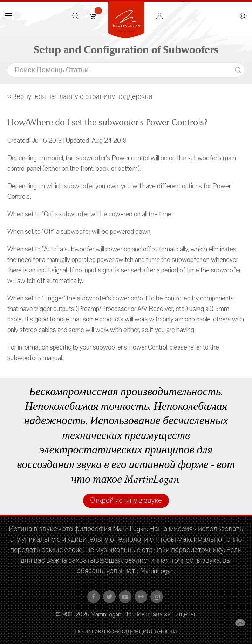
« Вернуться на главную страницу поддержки (80, 97)
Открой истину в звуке (126, 501)
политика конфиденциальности (126, 631)
